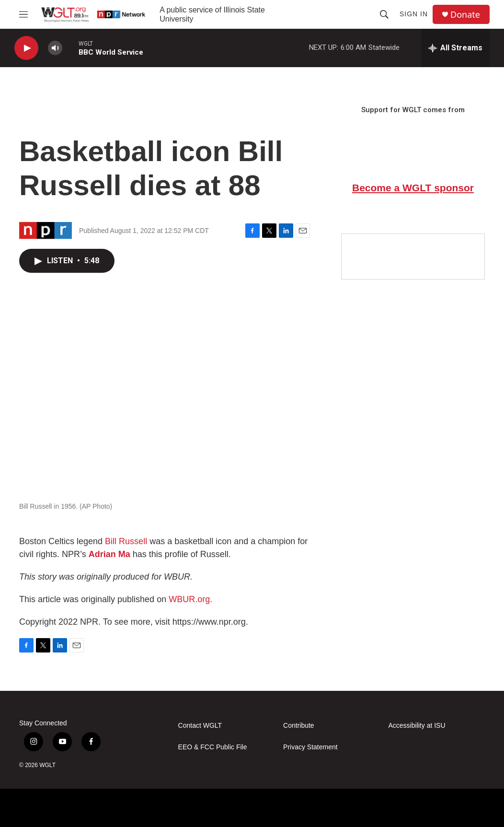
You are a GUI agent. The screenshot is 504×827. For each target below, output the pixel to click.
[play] (26, 48)
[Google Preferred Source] (413, 256)
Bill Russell (126, 541)
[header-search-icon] (384, 14)
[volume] (55, 48)
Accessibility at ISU (417, 726)
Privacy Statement (310, 747)
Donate (465, 15)
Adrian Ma (109, 554)
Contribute (299, 726)
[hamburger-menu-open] (23, 14)
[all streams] (455, 48)
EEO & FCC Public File (213, 747)
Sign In (414, 14)
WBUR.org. (190, 599)
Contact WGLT (200, 726)
